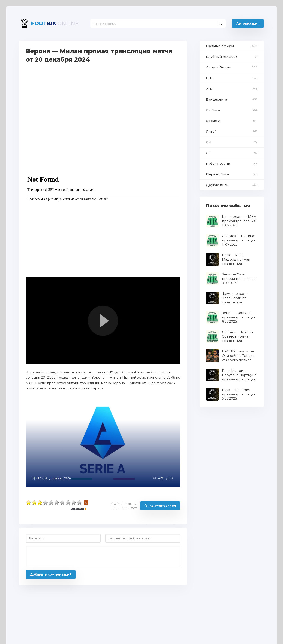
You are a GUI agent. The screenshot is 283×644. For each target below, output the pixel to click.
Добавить (124, 506)
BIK (55, 23)
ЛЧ (208, 142)
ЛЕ (208, 153)
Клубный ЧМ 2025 (222, 57)
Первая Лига (217, 174)
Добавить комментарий (51, 574)
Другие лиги (217, 185)
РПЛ (210, 78)
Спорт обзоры (218, 67)
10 (79, 503)
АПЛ (210, 89)
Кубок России (218, 164)
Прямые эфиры (220, 46)
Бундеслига (217, 99)
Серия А (213, 121)
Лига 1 (211, 131)
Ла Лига (213, 110)
